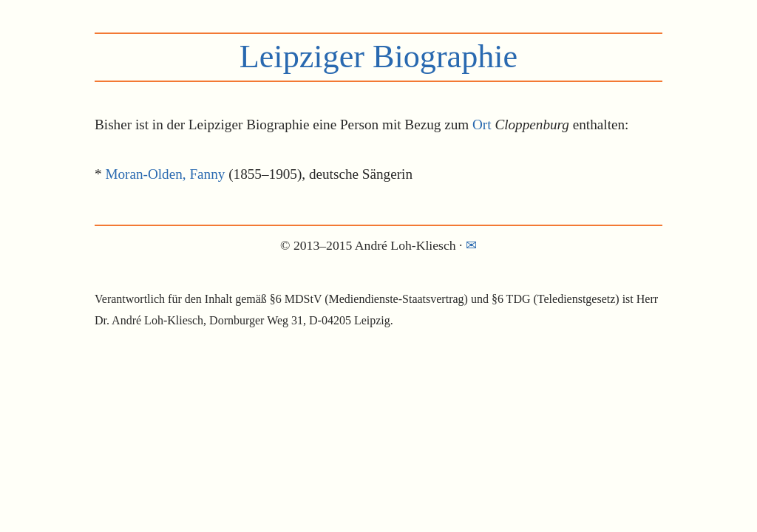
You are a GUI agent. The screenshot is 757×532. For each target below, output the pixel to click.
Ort (482, 125)
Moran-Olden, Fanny (165, 174)
